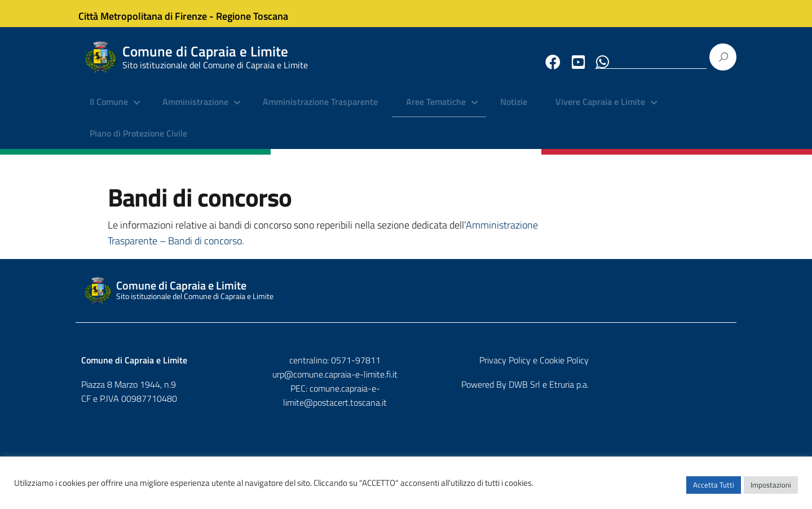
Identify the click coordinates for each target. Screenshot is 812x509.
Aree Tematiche (436, 110)
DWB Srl (667, 393)
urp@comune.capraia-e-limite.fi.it (406, 383)
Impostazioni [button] (771, 489)
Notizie (514, 110)
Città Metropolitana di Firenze (150, 13)
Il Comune (109, 110)
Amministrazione (195, 110)
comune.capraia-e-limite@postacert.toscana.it (416, 397)
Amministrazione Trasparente (320, 110)
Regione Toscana (259, 13)
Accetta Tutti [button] (714, 489)
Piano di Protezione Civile (138, 141)
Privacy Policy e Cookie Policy (676, 368)
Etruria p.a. (711, 393)
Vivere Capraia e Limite (600, 110)
